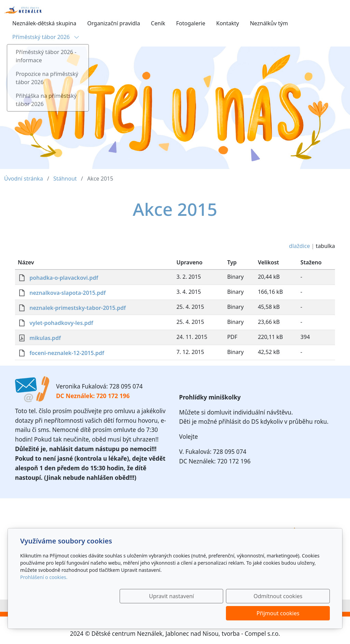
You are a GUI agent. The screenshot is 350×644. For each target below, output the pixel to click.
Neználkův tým (269, 23)
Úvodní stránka (24, 179)
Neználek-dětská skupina (44, 23)
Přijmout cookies (297, 613)
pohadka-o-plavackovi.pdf (64, 278)
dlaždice (300, 246)
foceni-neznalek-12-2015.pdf (67, 353)
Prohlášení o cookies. (44, 594)
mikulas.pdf (45, 338)
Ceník (158, 23)
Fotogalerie (191, 23)
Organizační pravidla (113, 23)
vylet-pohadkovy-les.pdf (61, 323)
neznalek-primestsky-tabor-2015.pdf (78, 308)
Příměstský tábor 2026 (46, 37)
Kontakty (227, 23)
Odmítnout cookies (229, 613)
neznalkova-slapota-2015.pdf (68, 293)
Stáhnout (65, 179)
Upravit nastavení (160, 613)
